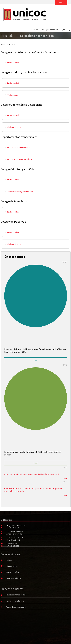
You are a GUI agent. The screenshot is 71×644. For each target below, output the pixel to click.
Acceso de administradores (16, 607)
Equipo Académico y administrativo (19, 192)
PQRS (63, 30)
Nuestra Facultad (12, 63)
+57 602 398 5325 (17, 538)
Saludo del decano (13, 95)
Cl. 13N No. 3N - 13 (13, 540)
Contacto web (12, 544)
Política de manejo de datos (17, 595)
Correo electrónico (13, 572)
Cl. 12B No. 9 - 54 (13, 528)
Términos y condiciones (15, 601)
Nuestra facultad (12, 83)
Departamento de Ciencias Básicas (19, 159)
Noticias (9, 560)
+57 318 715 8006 (13, 546)
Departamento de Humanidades (18, 147)
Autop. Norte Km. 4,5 (14, 534)
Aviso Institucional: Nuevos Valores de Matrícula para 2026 (32, 474)
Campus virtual (12, 566)
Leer (36, 360)
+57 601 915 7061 (20, 525)
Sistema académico (14, 578)
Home (3, 44)
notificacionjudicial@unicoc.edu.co (45, 30)
